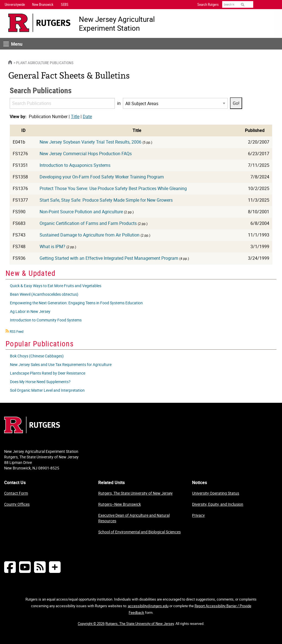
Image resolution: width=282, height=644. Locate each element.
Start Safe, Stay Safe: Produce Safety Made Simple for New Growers (106, 200)
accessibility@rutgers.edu (148, 606)
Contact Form (16, 493)
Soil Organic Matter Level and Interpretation (47, 390)
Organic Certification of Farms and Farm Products (88, 223)
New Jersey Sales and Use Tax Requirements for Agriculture (61, 364)
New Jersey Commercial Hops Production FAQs (86, 154)
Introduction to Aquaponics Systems (75, 165)
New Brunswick (43, 4)
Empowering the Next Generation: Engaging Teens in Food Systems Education (76, 303)
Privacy (198, 515)
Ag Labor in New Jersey (30, 311)
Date (87, 116)
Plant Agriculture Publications (45, 63)
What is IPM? (52, 246)
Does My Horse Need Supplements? (40, 382)
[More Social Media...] (55, 567)
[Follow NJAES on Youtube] (25, 567)
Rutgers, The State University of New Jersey (135, 493)
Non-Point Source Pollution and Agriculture (81, 212)
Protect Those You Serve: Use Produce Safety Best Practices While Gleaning (113, 188)
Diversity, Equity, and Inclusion (218, 504)
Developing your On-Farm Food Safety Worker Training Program (102, 177)
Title (75, 116)
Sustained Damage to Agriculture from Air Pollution (90, 235)
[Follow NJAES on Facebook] (10, 567)
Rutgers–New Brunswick (120, 504)
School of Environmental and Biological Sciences (139, 532)
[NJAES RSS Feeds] (40, 567)
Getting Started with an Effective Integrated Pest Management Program (109, 258)
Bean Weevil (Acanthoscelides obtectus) (44, 294)
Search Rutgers (208, 4)
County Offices (17, 504)
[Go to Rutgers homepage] (32, 432)
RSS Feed (17, 331)
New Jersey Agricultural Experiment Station (117, 24)
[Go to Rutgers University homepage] (39, 23)
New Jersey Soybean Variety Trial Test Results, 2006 (90, 142)
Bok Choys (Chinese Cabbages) (37, 356)
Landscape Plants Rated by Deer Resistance (48, 373)
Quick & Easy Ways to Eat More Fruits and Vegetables (56, 286)
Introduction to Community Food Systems (46, 320)
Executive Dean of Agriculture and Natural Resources (134, 518)
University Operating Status (216, 493)
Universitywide (15, 4)
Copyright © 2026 (91, 624)
